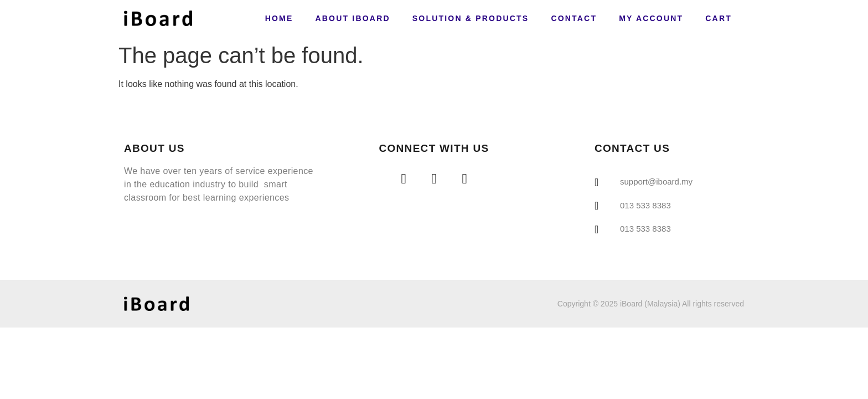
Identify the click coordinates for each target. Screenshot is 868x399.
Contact (574, 18)
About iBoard (352, 18)
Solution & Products (471, 18)
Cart (719, 18)
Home (279, 18)
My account (651, 18)
